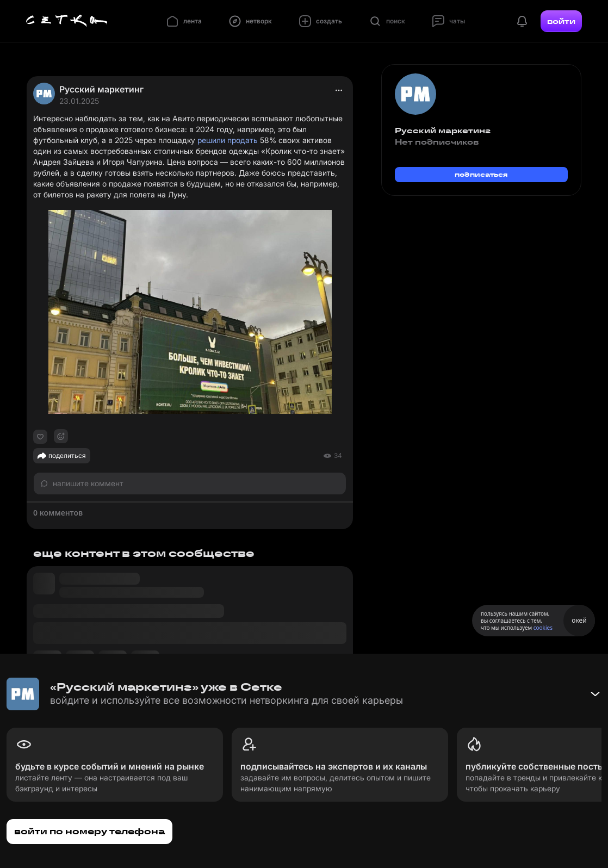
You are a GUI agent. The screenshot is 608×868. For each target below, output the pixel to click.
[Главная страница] (67, 21)
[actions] (339, 90)
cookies (543, 628)
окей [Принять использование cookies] (579, 620)
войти (561, 21)
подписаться (481, 174)
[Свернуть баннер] (595, 694)
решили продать (228, 140)
